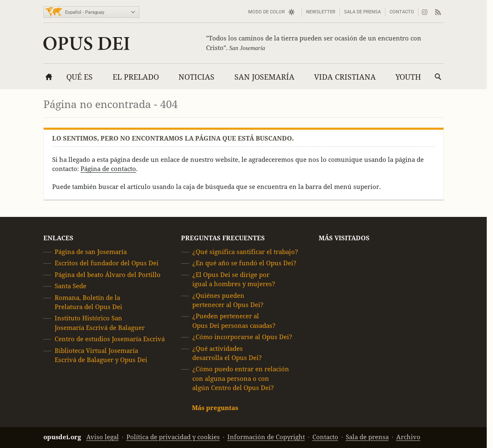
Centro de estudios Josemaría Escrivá (110, 339)
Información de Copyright (266, 437)
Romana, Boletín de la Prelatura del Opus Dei (88, 302)
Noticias (196, 77)
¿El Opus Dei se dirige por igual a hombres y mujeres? (234, 279)
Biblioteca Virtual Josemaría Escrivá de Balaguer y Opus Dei (101, 355)
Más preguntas (215, 408)
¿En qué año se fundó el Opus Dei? (244, 263)
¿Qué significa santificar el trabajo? (245, 252)
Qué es (79, 77)
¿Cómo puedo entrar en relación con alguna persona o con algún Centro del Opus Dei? (241, 379)
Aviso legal (103, 437)
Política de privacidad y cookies (173, 437)
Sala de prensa (362, 12)
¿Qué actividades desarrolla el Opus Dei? (227, 353)
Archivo (408, 437)
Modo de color (267, 12)
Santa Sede (70, 286)
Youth (408, 77)
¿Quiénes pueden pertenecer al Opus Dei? (228, 300)
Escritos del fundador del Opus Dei (107, 263)
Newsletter (321, 12)
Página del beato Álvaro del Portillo (108, 275)
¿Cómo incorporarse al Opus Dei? (242, 337)
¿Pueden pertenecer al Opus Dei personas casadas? (234, 321)
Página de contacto (108, 169)
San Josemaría (264, 77)
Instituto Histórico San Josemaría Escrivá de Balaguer (100, 323)
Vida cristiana (345, 77)
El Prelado (136, 77)
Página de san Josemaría (91, 252)
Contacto (402, 12)
